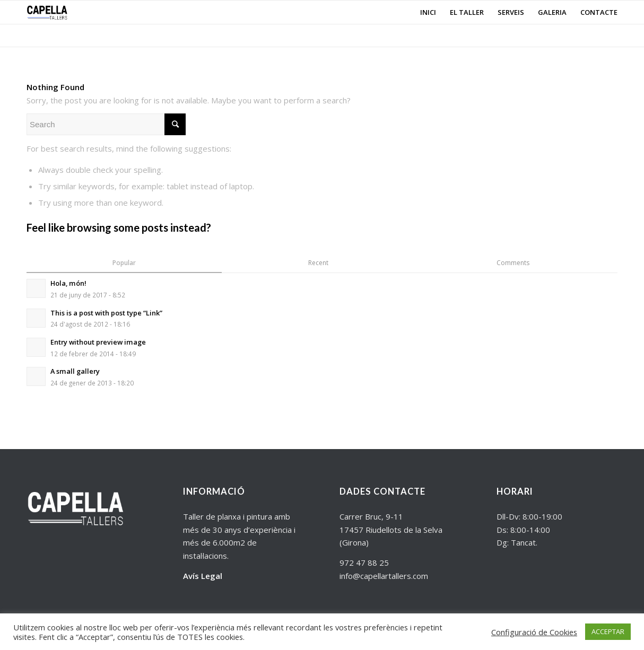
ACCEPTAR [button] (608, 631)
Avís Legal (203, 576)
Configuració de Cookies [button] (534, 632)
